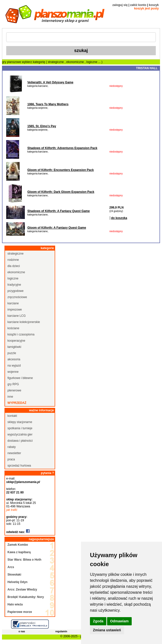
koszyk (154, 5)
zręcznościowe (17, 297)
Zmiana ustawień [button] (107, 630)
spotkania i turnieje (20, 428)
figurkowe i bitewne (20, 378)
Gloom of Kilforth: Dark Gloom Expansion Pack (61, 192)
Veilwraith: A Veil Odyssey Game (50, 82)
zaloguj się (120, 5)
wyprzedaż (17, 403)
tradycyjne (14, 285)
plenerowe (14, 390)
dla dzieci (14, 266)
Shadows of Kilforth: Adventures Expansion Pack (62, 148)
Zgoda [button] (98, 621)
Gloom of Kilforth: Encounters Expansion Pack (61, 170)
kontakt (12, 416)
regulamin (61, 631)
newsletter (14, 453)
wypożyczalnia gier (20, 434)
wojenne (13, 372)
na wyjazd (14, 366)
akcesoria (14, 359)
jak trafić (12, 510)
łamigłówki (14, 347)
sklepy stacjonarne (20, 422)
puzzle (12, 353)
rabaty (12, 447)
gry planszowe (12, 62)
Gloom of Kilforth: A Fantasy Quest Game (57, 228)
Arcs (11, 567)
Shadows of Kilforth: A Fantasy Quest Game (59, 211)
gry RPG (13, 384)
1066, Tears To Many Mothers (48, 104)
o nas (22, 631)
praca (11, 459)
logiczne (92, 62)
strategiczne (56, 62)
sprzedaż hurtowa (19, 466)
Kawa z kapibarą (19, 552)
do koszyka (119, 218)
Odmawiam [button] (119, 621)
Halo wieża (15, 604)
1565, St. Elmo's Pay (42, 126)
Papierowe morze (20, 612)
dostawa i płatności (20, 441)
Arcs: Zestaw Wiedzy (22, 590)
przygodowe (16, 291)
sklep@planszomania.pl (23, 482)
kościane (13, 328)
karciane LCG (17, 316)
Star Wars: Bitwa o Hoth (24, 560)
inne (10, 397)
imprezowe (15, 310)
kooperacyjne (16, 341)
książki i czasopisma (21, 334)
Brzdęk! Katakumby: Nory (26, 597)
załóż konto (138, 5)
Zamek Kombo (18, 545)
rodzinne (13, 260)
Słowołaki (14, 575)
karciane (13, 303)
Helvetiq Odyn (18, 582)
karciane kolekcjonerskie (24, 322)
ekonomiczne (76, 62)
